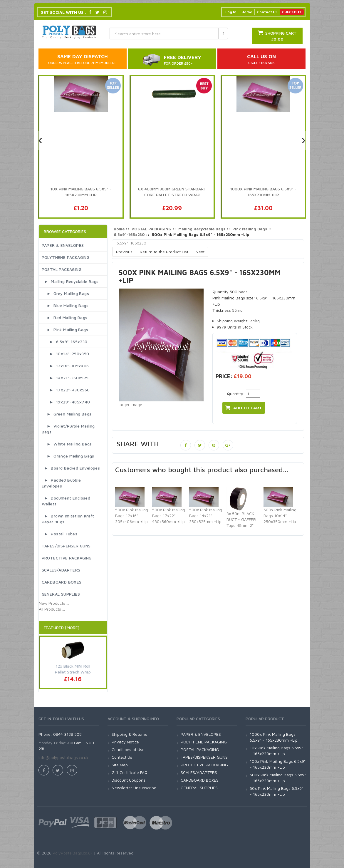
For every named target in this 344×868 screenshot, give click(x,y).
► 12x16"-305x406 (65, 366)
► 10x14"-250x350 (66, 354)
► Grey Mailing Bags (65, 293)
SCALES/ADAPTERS (61, 570)
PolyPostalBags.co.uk (73, 853)
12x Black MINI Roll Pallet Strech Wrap (73, 669)
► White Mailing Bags (67, 444)
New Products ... (54, 603)
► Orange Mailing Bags (68, 456)
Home (247, 12)
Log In (231, 12)
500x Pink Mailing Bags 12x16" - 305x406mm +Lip (132, 516)
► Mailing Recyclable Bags (70, 281)
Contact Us (122, 757)
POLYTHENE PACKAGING (66, 257)
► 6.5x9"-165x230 (65, 342)
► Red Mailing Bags (65, 317)
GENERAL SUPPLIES (61, 594)
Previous (124, 252)
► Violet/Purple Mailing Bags (68, 429)
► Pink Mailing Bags (65, 330)
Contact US (267, 12)
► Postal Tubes (60, 534)
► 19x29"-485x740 (66, 402)
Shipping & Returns (129, 734)
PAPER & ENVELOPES (63, 245)
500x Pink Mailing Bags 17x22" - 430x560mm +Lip (169, 516)
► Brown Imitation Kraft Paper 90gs (68, 519)
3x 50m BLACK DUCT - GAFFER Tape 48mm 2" (241, 519)
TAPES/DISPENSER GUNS (66, 546)
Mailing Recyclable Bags (202, 229)
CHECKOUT (292, 12)
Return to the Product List (164, 252)
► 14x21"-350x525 (65, 378)
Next (200, 252)
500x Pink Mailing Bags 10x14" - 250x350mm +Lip (280, 516)
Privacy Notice (125, 742)
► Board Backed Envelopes (71, 468)
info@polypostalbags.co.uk (63, 757)
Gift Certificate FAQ (130, 772)
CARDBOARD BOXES (62, 582)
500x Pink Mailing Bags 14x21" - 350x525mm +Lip (206, 516)
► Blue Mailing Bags (65, 305)
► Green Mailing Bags (67, 414)
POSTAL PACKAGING (62, 269)
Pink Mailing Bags (250, 229)
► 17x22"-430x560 (66, 390)
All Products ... (52, 609)
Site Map (120, 765)
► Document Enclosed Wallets (66, 501)
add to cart (244, 408)
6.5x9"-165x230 (129, 234)
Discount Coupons (129, 780)
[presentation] (41, 140)
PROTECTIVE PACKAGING (67, 558)
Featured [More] (62, 627)
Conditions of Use (128, 749)
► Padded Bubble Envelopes (61, 483)
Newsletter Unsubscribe (134, 788)
